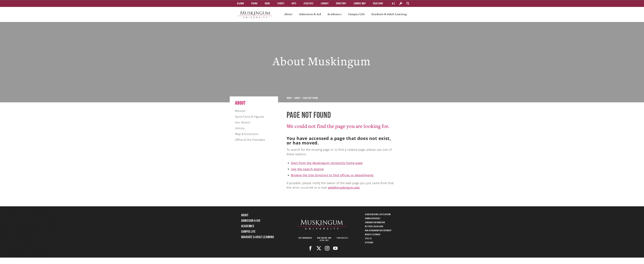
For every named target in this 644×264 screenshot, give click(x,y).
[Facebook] (310, 248)
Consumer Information (375, 222)
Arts (294, 3)
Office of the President (250, 140)
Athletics (308, 3)
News (267, 3)
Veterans (369, 242)
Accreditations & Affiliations (378, 214)
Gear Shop (378, 3)
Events (281, 3)
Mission (240, 111)
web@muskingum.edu (344, 188)
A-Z (393, 4)
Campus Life (357, 14)
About (289, 14)
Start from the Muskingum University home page (327, 163)
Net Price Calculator (374, 226)
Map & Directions (247, 134)
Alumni (240, 3)
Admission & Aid (310, 14)
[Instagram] (327, 248)
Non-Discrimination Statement (378, 230)
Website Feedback (373, 234)
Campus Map (360, 3)
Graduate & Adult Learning (389, 14)
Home (289, 98)
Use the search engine (307, 169)
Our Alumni (243, 122)
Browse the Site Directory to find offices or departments (332, 175)
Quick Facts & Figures (250, 117)
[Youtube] (335, 248)
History (240, 128)
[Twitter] (319, 248)
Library (325, 3)
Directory (341, 3)
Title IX (368, 238)
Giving (254, 3)
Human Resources (373, 218)
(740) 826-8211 (342, 238)
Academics (334, 14)
